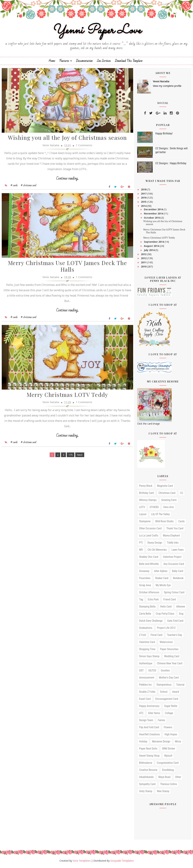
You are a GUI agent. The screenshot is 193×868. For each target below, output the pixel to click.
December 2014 (154, 211)
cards (181, 523)
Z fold (142, 636)
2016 (144, 199)
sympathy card (147, 786)
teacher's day (175, 636)
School (164, 693)
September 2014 (154, 243)
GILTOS (152, 672)
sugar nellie (171, 708)
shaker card (162, 580)
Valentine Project (172, 558)
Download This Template (129, 62)
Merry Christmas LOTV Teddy (65, 398)
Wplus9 (168, 757)
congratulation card (168, 764)
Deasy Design (155, 544)
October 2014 (152, 219)
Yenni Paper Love (96, 32)
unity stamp (146, 793)
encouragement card (167, 700)
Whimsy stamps (148, 502)
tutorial (180, 686)
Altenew (181, 608)
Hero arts (169, 509)
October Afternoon (149, 594)
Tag (141, 601)
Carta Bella (145, 615)
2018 (144, 191)
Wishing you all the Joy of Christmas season (65, 140)
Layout (143, 516)
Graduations (146, 629)
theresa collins (169, 786)
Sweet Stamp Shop (149, 757)
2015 (144, 203)
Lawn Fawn (177, 551)
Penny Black (146, 487)
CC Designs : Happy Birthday (171, 165)
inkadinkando (146, 779)
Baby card (178, 573)
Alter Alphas (161, 573)
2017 (144, 195)
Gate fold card (175, 622)
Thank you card (175, 530)
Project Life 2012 (166, 629)
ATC (141, 715)
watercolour (166, 644)
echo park (153, 601)
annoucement (147, 679)
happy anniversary (149, 708)
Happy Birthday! (164, 135)
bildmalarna (146, 764)
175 (68, 458)
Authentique (146, 665)
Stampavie (145, 523)
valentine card (147, 644)
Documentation (84, 62)
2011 (144, 264)
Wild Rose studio (164, 523)
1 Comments (82, 147)
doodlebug (168, 771)
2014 (144, 207)
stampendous (164, 686)
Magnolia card (165, 487)
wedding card (172, 658)
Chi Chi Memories (157, 551)
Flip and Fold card (149, 729)
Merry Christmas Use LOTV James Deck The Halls (65, 269)
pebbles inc (145, 686)
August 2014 (152, 247)
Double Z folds (147, 693)
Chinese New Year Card (170, 665)
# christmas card (28, 188)
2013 (144, 256)
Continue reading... (65, 181)
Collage (169, 715)
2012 (144, 260)
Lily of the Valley (160, 516)
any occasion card (174, 565)
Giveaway (144, 573)
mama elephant (171, 537)
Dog (181, 615)
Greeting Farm (169, 502)
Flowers (168, 729)
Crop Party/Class (165, 615)
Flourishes (145, 580)
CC (182, 494)
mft (141, 551)
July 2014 (150, 252)
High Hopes (171, 736)
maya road (164, 779)
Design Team (146, 722)
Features (64, 62)
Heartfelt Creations (149, 736)
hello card (166, 608)
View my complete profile (167, 87)
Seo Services (104, 62)
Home (52, 62)
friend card (169, 601)
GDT (141, 672)
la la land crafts (149, 537)
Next (78, 458)
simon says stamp (149, 658)
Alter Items (154, 715)
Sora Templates (82, 862)
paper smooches (169, 651)
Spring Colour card (174, 594)
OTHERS (154, 509)
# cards (14, 188)
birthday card (146, 494)
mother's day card (169, 679)
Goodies (165, 672)
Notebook (178, 580)
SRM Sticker (169, 750)
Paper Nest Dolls (148, 750)
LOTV (142, 509)
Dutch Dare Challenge (151, 622)
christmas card (167, 494)
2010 (144, 268)
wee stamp (163, 793)
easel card (145, 700)
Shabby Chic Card (149, 558)
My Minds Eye (163, 587)
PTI (141, 544)
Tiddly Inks (173, 544)
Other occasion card (150, 530)
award (176, 693)
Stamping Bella (147, 608)
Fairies (162, 722)
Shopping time (147, 651)
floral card (156, 636)
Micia (178, 743)
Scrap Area (145, 587)
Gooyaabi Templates (122, 862)
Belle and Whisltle (149, 565)
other (178, 779)
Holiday (143, 743)
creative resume (148, 771)
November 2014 (154, 215)
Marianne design (161, 743)
